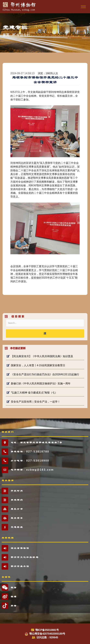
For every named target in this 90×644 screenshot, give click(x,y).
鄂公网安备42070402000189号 (47, 634)
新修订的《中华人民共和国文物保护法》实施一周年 (39, 383)
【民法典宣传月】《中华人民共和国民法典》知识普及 (40, 356)
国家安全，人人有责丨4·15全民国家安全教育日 (36, 365)
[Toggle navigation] (83, 7)
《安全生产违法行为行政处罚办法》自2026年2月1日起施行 (43, 374)
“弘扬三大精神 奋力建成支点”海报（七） (32, 393)
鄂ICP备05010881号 (47, 630)
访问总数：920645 (47, 637)
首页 (6, 35)
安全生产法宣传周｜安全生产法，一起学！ (33, 402)
